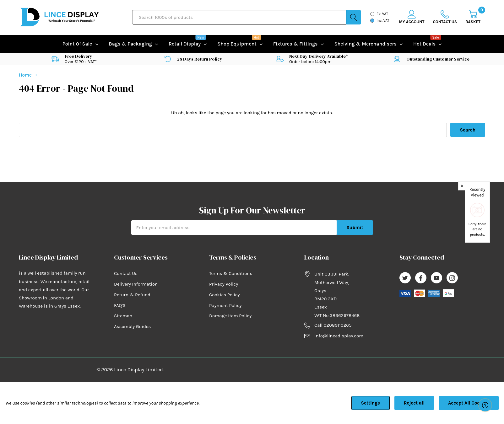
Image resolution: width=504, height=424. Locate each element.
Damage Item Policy (230, 316)
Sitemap (123, 316)
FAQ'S (120, 305)
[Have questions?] (485, 405)
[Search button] (354, 17)
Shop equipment (237, 43)
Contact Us (126, 273)
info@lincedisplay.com (339, 336)
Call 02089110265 (333, 325)
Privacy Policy (224, 284)
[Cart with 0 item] (473, 17)
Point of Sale (77, 44)
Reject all (414, 403)
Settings (371, 403)
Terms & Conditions (231, 273)
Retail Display (185, 43)
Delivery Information (136, 284)
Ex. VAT (382, 14)
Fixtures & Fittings (295, 44)
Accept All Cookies (469, 403)
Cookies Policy (225, 295)
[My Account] (412, 17)
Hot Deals (424, 43)
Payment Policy (225, 305)
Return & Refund (132, 295)
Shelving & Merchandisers (366, 44)
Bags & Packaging (130, 44)
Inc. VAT (383, 20)
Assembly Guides (132, 326)
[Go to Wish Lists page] (445, 17)
